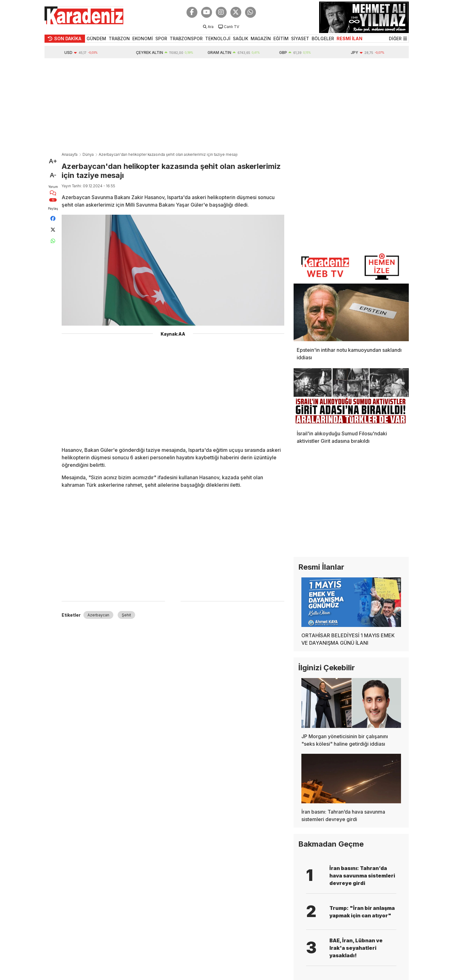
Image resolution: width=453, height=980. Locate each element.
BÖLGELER (323, 38)
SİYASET (300, 38)
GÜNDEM (96, 38)
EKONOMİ (143, 38)
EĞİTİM (281, 38)
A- (53, 175)
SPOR (161, 38)
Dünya (88, 154)
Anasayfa (70, 154)
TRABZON (119, 38)
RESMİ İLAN (349, 38)
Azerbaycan (98, 615)
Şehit (126, 615)
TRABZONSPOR (186, 38)
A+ (53, 161)
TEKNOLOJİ (218, 38)
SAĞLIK (241, 38)
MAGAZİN (261, 38)
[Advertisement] (227, 105)
